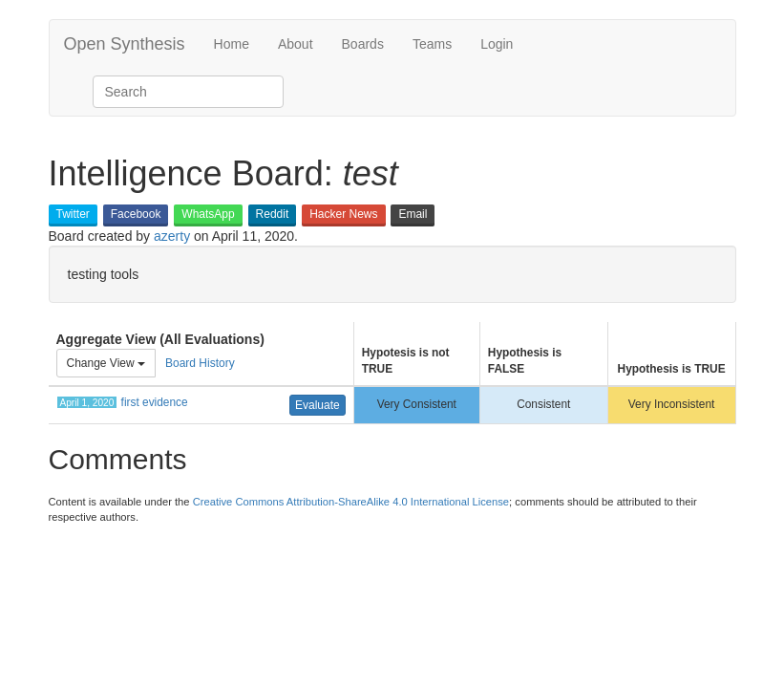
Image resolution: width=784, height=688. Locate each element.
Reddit (273, 214)
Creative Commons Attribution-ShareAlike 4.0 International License (351, 502)
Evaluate (318, 405)
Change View (106, 363)
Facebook (136, 214)
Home (232, 44)
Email (413, 214)
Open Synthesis (125, 44)
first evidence (155, 402)
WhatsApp (208, 214)
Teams (432, 44)
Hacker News (343, 214)
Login (497, 44)
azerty (172, 236)
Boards (363, 44)
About (296, 44)
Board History (200, 363)
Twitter (73, 214)
